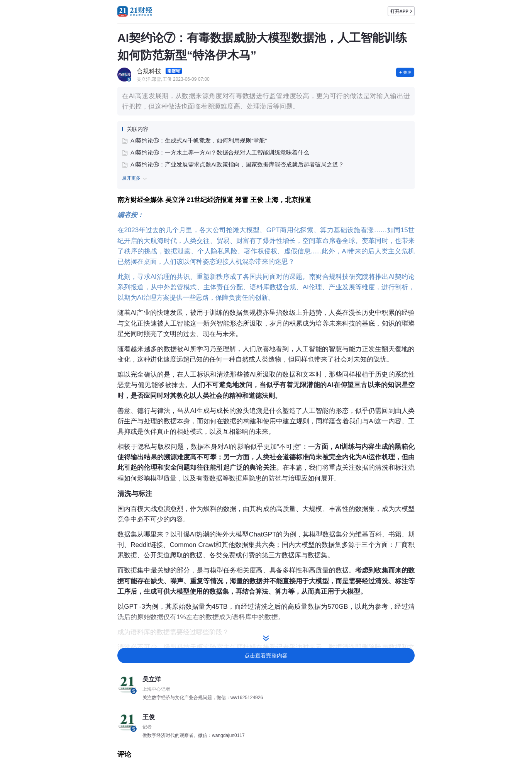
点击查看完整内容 (266, 655)
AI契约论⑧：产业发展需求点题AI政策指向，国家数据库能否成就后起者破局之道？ (233, 164)
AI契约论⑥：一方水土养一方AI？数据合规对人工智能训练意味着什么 (216, 152)
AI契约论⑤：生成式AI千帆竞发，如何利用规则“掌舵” (194, 140)
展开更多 (136, 178)
